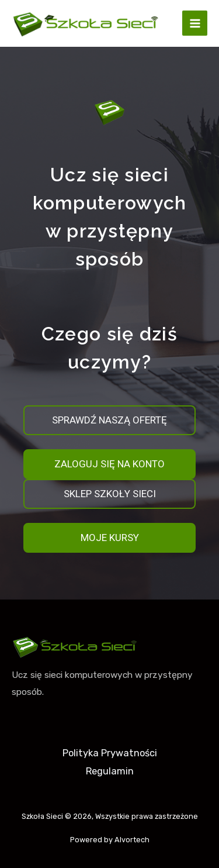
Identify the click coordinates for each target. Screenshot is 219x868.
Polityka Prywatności (110, 753)
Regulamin (110, 771)
